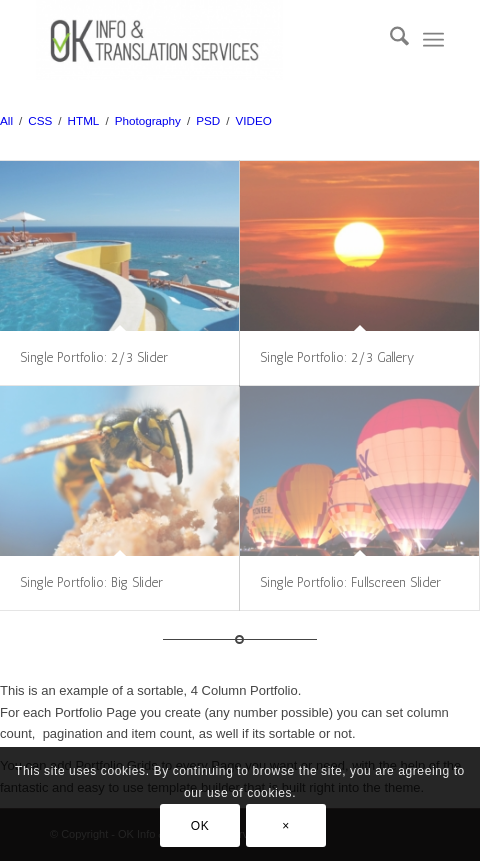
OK (200, 826)
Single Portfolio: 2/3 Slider (94, 357)
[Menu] (433, 40)
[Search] (389, 40)
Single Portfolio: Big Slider (91, 582)
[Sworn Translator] (199, 40)
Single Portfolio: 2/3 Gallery (337, 357)
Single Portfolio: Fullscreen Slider (350, 582)
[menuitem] (389, 40)
